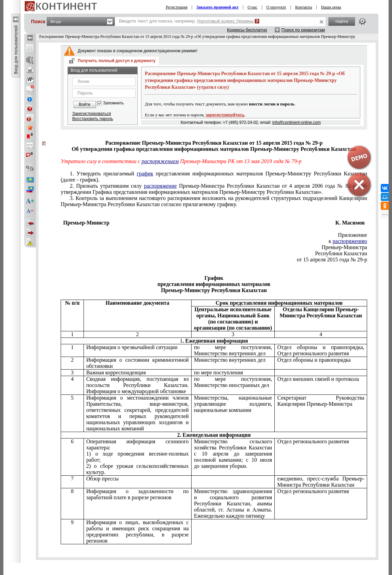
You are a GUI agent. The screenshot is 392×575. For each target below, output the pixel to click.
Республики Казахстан (341, 253)
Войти (85, 104)
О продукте (276, 7)
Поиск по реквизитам (303, 30)
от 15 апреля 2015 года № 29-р (332, 260)
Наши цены (331, 7)
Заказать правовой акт (217, 7)
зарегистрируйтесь (225, 115)
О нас (252, 7)
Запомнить (114, 103)
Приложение (352, 235)
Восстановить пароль (93, 119)
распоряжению (350, 241)
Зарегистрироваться (92, 114)
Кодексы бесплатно (247, 30)
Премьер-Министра (344, 247)
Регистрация (177, 7)
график (145, 174)
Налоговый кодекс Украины (226, 21)
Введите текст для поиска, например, (186, 21)
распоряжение (160, 186)
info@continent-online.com (297, 123)
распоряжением (160, 161)
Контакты (304, 7)
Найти (342, 21)
